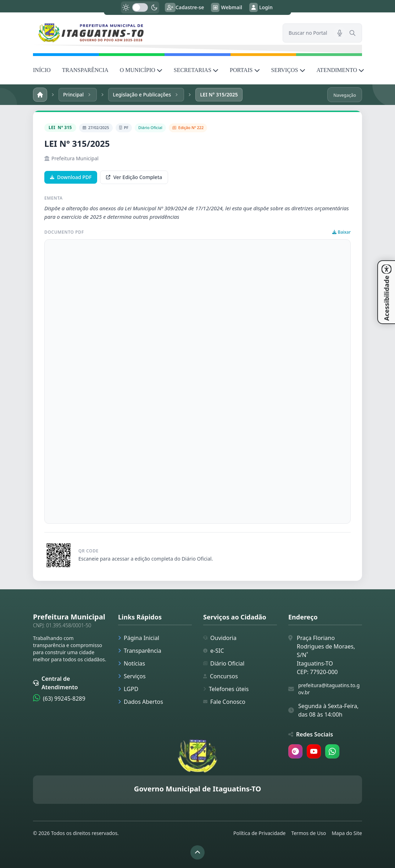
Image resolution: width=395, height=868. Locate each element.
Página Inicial (139, 638)
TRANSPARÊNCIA (85, 70)
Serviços (132, 676)
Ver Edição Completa (134, 177)
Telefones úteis (226, 689)
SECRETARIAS (196, 70)
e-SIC (214, 651)
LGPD (128, 689)
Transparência (140, 651)
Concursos (221, 676)
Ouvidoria (220, 638)
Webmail (227, 7)
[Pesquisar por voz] (340, 33)
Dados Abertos (141, 702)
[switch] (140, 7)
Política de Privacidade (259, 833)
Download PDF (71, 177)
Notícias (132, 663)
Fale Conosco (224, 702)
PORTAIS (245, 70)
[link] (154, 33)
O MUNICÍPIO (141, 70)
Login (261, 7)
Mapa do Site (347, 833)
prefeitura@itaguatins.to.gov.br (329, 689)
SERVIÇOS (288, 70)
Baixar (341, 232)
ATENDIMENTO (340, 70)
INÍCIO (42, 70)
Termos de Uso (308, 833)
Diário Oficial (224, 663)
